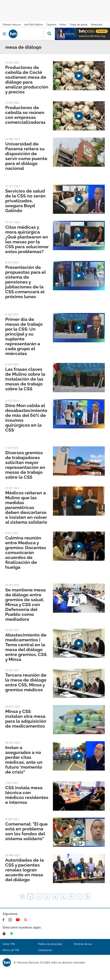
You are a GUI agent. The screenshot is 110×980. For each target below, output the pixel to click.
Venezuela (97, 25)
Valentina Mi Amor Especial (93, 36)
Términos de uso (83, 944)
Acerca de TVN (11, 950)
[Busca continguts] (49, 34)
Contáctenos (45, 950)
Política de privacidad (50, 944)
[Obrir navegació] (4, 34)
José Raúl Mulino (34, 25)
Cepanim (51, 25)
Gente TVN (9, 944)
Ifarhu (63, 25)
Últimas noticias (12, 25)
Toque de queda (78, 25)
